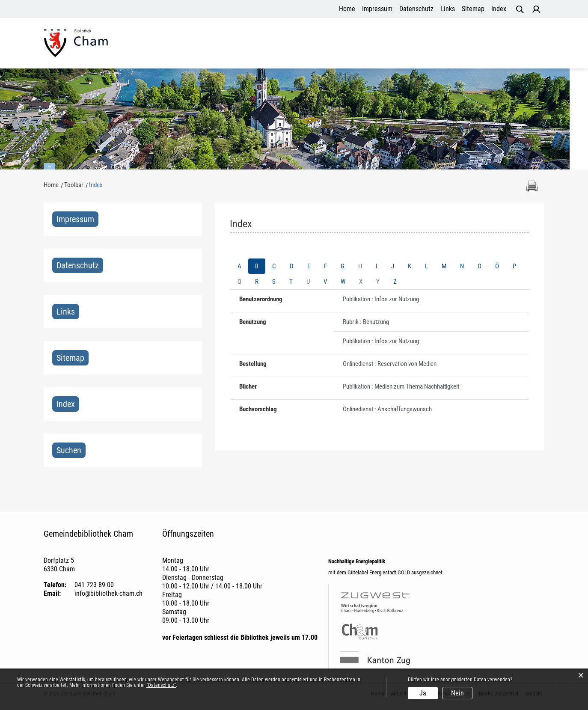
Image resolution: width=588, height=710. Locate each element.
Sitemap (473, 9)
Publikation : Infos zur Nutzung (381, 302)
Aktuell (332, 45)
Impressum (377, 9)
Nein (457, 693)
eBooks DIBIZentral (475, 45)
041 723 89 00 (94, 587)
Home (347, 9)
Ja (423, 693)
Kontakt (528, 45)
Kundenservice (411, 45)
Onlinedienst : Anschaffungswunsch (387, 412)
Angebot (365, 45)
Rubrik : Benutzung (366, 324)
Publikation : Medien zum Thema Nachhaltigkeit (401, 389)
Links (448, 9)
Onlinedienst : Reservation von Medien (390, 366)
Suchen (69, 453)
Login (536, 9)
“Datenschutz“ (161, 685)
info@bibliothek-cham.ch (108, 596)
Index (499, 9)
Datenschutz (416, 9)
